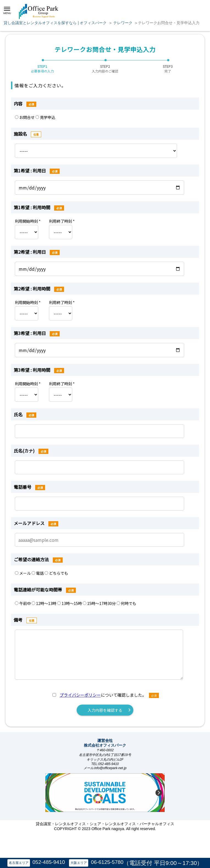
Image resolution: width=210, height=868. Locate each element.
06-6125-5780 (107, 862)
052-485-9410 (49, 862)
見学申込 (45, 117)
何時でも (126, 603)
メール (23, 573)
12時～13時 (44, 603)
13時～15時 (70, 603)
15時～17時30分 (100, 603)
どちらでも (56, 573)
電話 (38, 573)
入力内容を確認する (105, 710)
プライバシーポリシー (80, 695)
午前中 (23, 603)
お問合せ (25, 117)
